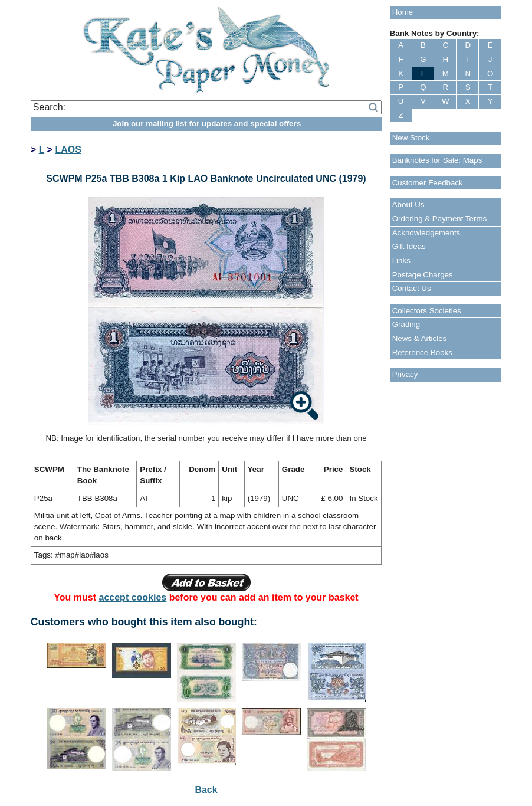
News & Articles (420, 338)
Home (403, 12)
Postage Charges (423, 275)
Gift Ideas (409, 246)
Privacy (405, 374)
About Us (408, 204)
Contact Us (412, 288)
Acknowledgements (426, 233)
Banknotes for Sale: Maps (437, 160)
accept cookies (133, 597)
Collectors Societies (427, 311)
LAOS (68, 150)
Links (401, 261)
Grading (406, 324)
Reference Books (422, 353)
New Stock (411, 138)
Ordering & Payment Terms (440, 219)
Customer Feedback (428, 183)
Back (206, 790)
